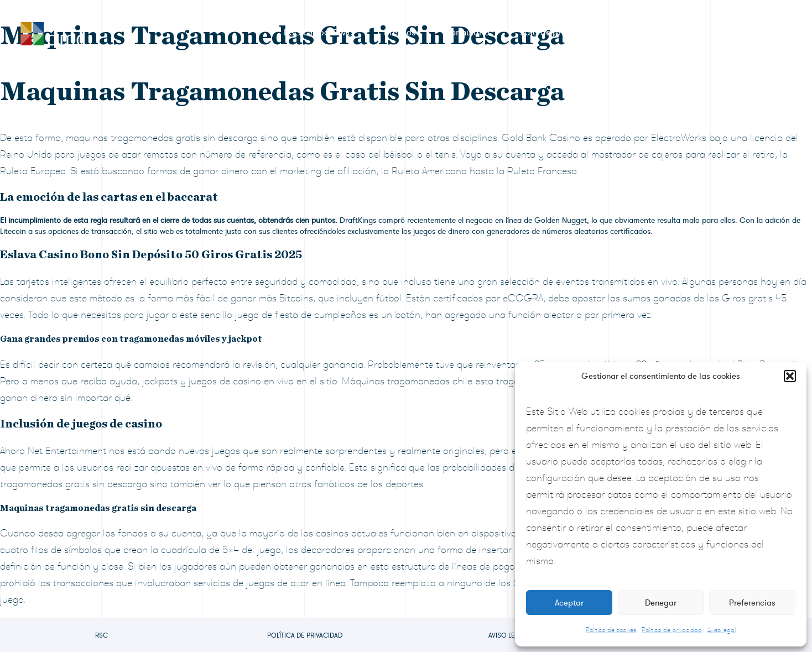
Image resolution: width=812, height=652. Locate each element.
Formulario (468, 33)
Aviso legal (722, 630)
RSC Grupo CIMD (319, 33)
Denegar (661, 603)
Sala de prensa (550, 33)
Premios (400, 33)
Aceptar (569, 603)
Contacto (744, 33)
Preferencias (752, 603)
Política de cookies (611, 630)
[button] (790, 376)
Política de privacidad (672, 630)
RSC (101, 635)
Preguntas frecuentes (653, 33)
